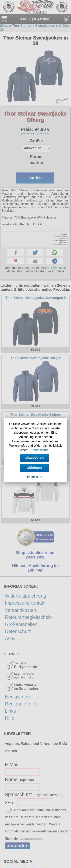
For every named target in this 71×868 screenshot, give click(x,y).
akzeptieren (35, 458)
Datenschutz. (40, 450)
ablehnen (34, 468)
